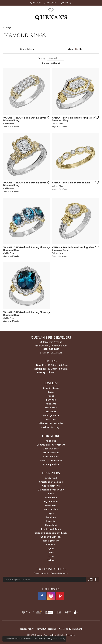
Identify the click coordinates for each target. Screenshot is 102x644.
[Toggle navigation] (5, 18)
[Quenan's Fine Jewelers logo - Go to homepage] (51, 13)
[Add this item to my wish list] (48, 117)
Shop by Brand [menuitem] (51, 388)
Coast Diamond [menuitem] (51, 486)
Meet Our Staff (51, 449)
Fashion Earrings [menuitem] (51, 427)
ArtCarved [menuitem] (51, 478)
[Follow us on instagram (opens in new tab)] (51, 596)
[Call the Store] (51, 349)
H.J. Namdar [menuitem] (51, 501)
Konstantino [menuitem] (51, 509)
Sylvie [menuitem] (51, 549)
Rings (8, 27)
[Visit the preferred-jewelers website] (38, 612)
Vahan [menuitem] (51, 560)
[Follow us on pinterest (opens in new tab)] (60, 596)
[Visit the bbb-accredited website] (49, 612)
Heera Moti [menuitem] (51, 505)
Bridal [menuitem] (51, 392)
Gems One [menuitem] (51, 498)
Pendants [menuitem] (51, 404)
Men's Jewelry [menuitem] (51, 415)
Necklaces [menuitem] (51, 408)
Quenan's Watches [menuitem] (51, 537)
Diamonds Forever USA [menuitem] (51, 490)
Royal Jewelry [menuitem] (51, 541)
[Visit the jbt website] (68, 612)
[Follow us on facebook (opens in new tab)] (42, 596)
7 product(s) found (51, 63)
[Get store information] (51, 353)
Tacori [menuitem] (51, 552)
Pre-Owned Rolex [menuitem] (51, 529)
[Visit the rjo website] (59, 612)
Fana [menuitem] (51, 494)
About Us (51, 441)
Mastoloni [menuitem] (51, 525)
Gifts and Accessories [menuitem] (51, 423)
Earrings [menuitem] (51, 400)
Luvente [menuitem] (51, 521)
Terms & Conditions (51, 460)
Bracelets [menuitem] (51, 412)
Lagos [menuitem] (51, 513)
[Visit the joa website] (77, 612)
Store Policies (51, 456)
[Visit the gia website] (26, 612)
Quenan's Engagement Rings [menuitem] (51, 533)
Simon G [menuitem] (51, 545)
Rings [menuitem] (51, 396)
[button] (36, 3)
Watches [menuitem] (51, 419)
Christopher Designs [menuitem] (51, 482)
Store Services (51, 453)
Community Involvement (51, 445)
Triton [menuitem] (51, 556)
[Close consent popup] (64, 639)
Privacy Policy (51, 464)
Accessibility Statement (70, 629)
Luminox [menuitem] (51, 517)
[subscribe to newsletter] (92, 580)
